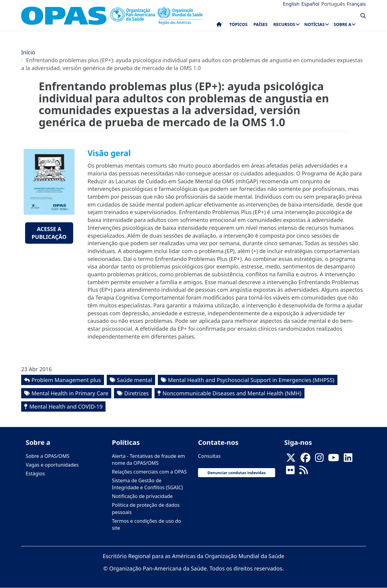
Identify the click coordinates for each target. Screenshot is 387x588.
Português (333, 4)
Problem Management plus (66, 380)
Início (28, 52)
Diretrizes (137, 393)
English (291, 4)
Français (356, 4)
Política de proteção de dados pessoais (146, 508)
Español (311, 4)
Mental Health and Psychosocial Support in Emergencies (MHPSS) (251, 380)
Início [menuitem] (219, 26)
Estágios (35, 474)
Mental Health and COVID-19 (66, 406)
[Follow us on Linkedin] (348, 459)
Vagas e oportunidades (52, 465)
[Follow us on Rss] (304, 472)
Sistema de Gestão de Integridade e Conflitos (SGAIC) (147, 484)
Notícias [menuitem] (314, 24)
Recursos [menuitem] (284, 24)
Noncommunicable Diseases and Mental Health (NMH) (232, 393)
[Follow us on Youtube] (333, 459)
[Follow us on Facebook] (305, 459)
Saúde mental (135, 380)
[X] (291, 459)
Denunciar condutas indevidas (236, 473)
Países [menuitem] (260, 24)
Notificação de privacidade (142, 496)
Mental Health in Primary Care (70, 393)
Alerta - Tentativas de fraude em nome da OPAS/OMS (148, 459)
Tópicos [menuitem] (238, 24)
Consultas (209, 456)
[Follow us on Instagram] (319, 459)
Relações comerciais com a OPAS (149, 472)
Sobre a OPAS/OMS (48, 456)
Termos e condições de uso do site (146, 524)
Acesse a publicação (49, 233)
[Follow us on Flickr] (290, 472)
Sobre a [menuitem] (343, 24)
